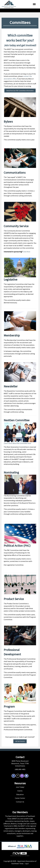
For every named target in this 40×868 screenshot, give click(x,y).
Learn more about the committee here (17, 443)
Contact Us (20, 802)
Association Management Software (20, 854)
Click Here (27, 252)
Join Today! (20, 787)
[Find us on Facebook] (13, 776)
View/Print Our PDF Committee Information (20, 91)
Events (20, 791)
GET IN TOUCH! (20, 741)
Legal (27, 863)
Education (20, 794)
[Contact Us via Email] (26, 776)
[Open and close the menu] (27, 4)
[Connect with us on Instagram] (22, 776)
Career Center (20, 798)
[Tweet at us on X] (18, 776)
